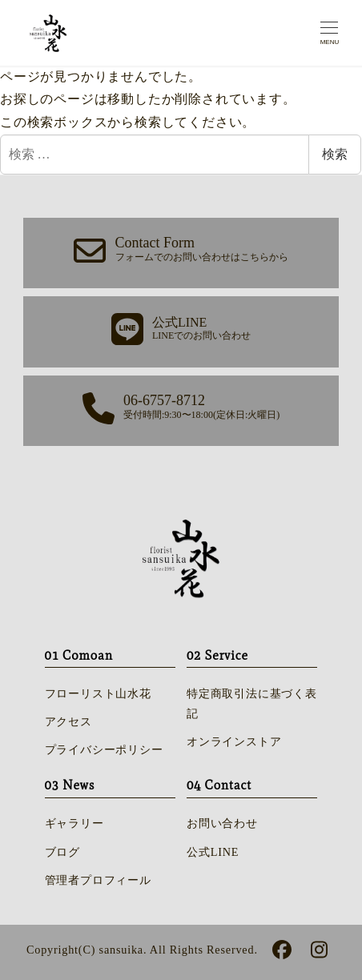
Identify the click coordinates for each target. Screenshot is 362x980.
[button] (181, 253)
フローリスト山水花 (98, 693)
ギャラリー (74, 823)
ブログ (62, 852)
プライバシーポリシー (104, 749)
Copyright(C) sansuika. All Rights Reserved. (142, 950)
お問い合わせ (222, 823)
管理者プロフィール (98, 880)
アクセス (68, 721)
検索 (335, 154)
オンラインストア (234, 741)
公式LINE (213, 852)
